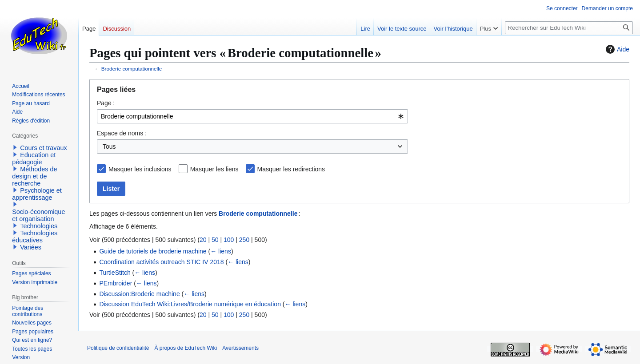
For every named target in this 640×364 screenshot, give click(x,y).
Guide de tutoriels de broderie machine (153, 251)
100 (229, 240)
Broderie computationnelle (132, 69)
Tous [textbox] (109, 146)
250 (244, 240)
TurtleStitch (115, 273)
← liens (221, 251)
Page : (106, 103)
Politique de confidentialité (118, 348)
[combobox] (252, 116)
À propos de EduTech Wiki (186, 348)
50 (215, 240)
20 (203, 240)
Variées (31, 247)
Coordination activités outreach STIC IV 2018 (161, 262)
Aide (616, 49)
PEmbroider (116, 283)
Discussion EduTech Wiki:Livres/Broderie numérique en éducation (190, 304)
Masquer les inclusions (140, 169)
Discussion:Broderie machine (139, 294)
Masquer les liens (214, 169)
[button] (15, 147)
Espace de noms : (122, 133)
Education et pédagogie (34, 158)
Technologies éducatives (35, 237)
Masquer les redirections (291, 169)
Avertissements (240, 348)
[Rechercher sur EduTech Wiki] (569, 28)
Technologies (39, 226)
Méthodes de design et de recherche (34, 176)
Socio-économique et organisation (38, 215)
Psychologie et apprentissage (37, 194)
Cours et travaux (44, 148)
